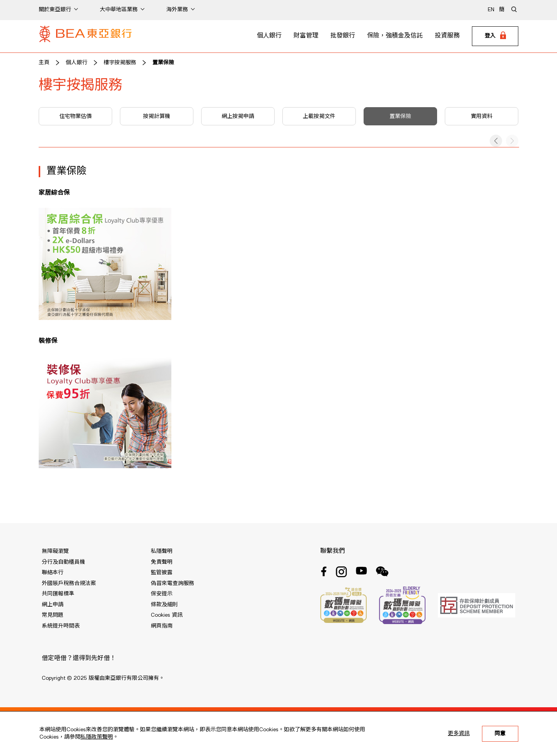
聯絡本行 (53, 573)
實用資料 (482, 116)
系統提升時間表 (61, 626)
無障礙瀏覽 (55, 551)
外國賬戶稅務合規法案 (69, 583)
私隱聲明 (162, 551)
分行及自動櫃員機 (63, 562)
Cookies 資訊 (167, 615)
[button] (496, 141)
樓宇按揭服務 (120, 63)
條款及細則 (164, 605)
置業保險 (163, 63)
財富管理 (306, 36)
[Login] (495, 36)
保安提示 (162, 594)
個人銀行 (269, 36)
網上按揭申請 (238, 116)
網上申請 (53, 605)
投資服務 (447, 36)
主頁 (44, 63)
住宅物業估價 (75, 116)
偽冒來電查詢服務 (173, 583)
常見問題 (53, 615)
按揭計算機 (157, 116)
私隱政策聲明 (97, 737)
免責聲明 (162, 562)
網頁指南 (162, 626)
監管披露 (162, 573)
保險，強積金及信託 (395, 36)
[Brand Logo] (85, 36)
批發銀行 (343, 36)
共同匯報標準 (58, 594)
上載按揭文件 (319, 116)
